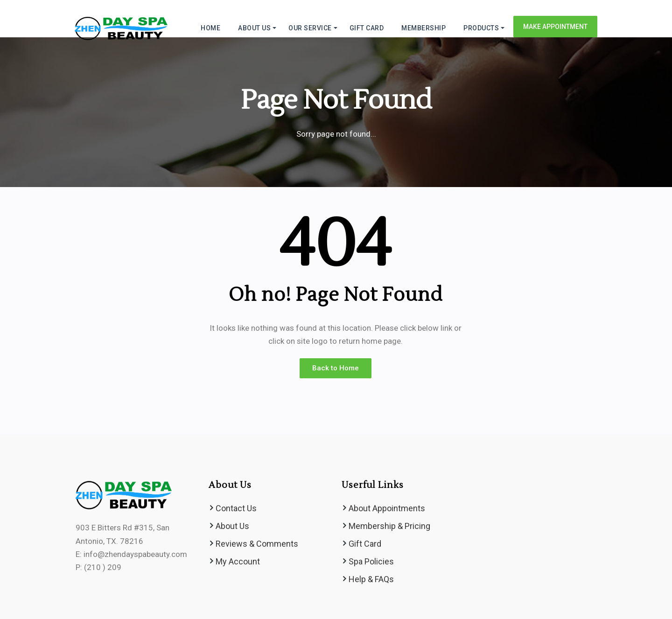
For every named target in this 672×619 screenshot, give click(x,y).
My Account (238, 561)
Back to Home (336, 368)
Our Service (310, 28)
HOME (210, 28)
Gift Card (365, 544)
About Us (232, 526)
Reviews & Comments (257, 544)
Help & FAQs (371, 579)
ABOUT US (254, 28)
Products (481, 28)
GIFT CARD (367, 28)
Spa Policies (371, 561)
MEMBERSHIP (423, 28)
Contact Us (236, 508)
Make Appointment (555, 27)
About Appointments (387, 508)
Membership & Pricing (389, 526)
